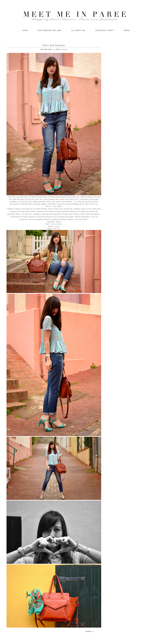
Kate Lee (56, 229)
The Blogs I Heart (105, 30)
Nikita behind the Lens (50, 30)
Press (127, 30)
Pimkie (57, 226)
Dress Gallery (57, 224)
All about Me (78, 30)
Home (25, 30)
